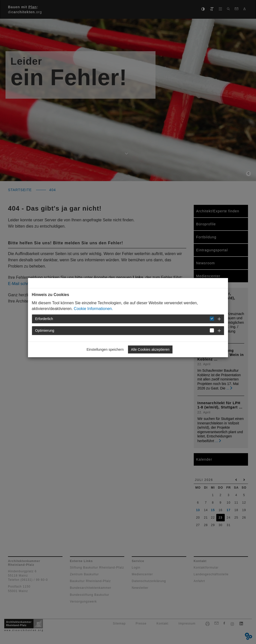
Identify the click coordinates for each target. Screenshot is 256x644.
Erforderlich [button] (44, 319)
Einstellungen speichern (105, 349)
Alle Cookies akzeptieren (150, 349)
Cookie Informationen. (93, 309)
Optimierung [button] (45, 330)
